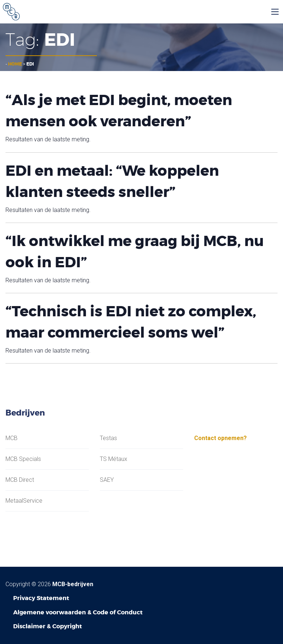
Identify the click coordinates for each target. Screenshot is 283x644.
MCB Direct (20, 480)
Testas (108, 438)
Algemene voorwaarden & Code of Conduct (78, 612)
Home (15, 64)
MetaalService (24, 501)
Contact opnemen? (220, 438)
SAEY (107, 480)
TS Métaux (114, 459)
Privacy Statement (41, 598)
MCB (12, 438)
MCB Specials (23, 459)
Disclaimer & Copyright (48, 626)
